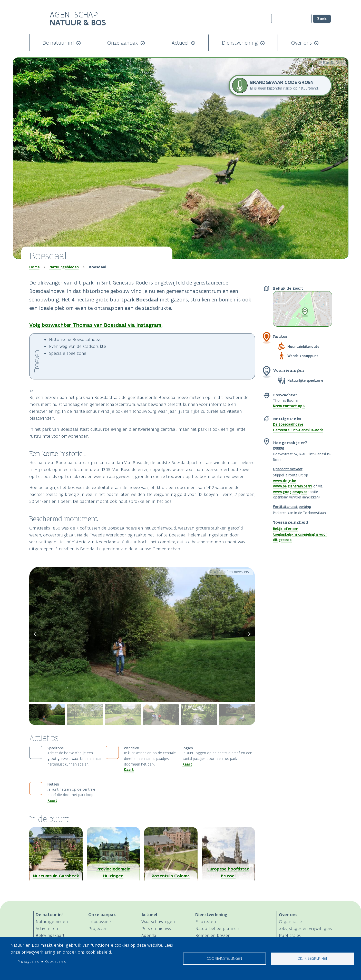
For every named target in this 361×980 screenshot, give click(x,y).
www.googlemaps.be (290, 492)
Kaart (129, 770)
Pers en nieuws (156, 928)
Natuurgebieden (64, 267)
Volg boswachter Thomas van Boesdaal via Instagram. (96, 325)
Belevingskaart (50, 935)
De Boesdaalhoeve (288, 424)
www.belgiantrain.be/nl (293, 486)
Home (34, 267)
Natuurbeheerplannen (217, 928)
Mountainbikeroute (303, 347)
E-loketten (206, 922)
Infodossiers (100, 922)
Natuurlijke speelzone (305, 380)
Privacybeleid (28, 962)
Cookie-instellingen (224, 958)
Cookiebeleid (56, 962)
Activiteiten (47, 928)
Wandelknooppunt (303, 356)
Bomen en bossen (213, 935)
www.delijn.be (284, 481)
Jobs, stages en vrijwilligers (305, 928)
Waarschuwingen (158, 922)
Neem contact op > (289, 406)
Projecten (98, 928)
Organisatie (290, 922)
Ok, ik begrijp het (312, 958)
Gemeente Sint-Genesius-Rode (298, 430)
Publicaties (290, 935)
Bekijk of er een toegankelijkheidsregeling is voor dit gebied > (300, 534)
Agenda (149, 935)
